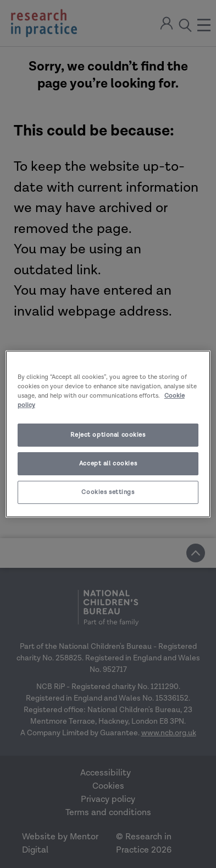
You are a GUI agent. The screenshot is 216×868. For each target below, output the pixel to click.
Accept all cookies (108, 463)
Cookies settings (108, 492)
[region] (108, 434)
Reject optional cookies (108, 435)
